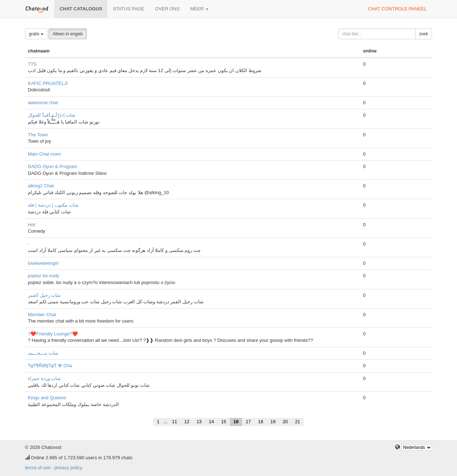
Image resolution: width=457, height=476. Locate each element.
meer (199, 9)
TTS (32, 64)
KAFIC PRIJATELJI (48, 83)
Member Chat (42, 315)
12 (187, 422)
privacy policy (68, 468)
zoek (424, 34)
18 (261, 422)
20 (285, 422)
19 (273, 422)
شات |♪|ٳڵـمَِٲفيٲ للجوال (52, 115)
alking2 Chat (41, 186)
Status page (129, 9)
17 (248, 422)
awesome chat (43, 103)
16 (236, 422)
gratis (36, 34)
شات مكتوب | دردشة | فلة (53, 205)
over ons (167, 9)
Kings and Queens (47, 398)
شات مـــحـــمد (43, 353)
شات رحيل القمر (44, 295)
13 (199, 422)
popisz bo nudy (43, 276)
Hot (31, 225)
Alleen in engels (68, 34)
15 (224, 422)
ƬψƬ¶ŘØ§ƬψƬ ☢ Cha (50, 366)
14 (211, 422)
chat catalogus (81, 9)
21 (297, 422)
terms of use (38, 468)
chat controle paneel (397, 9)
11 (174, 422)
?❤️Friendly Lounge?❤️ (53, 334)
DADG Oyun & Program (52, 166)
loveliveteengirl (43, 263)
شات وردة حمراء (44, 378)
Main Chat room (44, 154)
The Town (38, 135)
